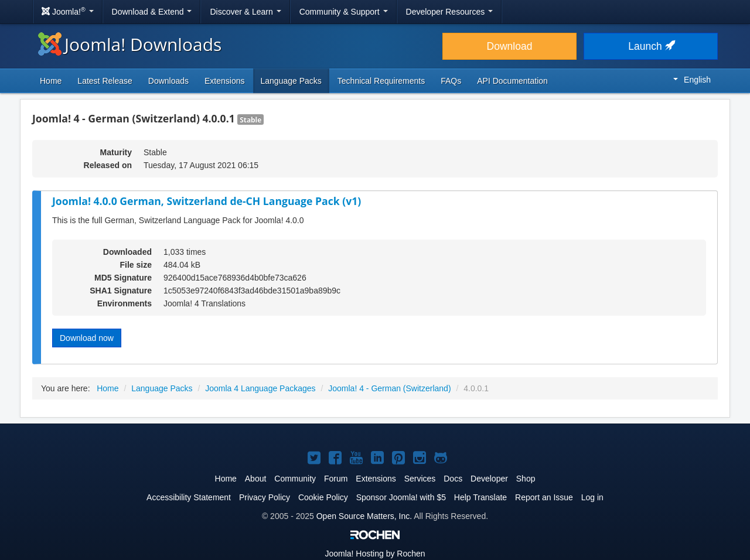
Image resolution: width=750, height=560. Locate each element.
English (692, 80)
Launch (650, 46)
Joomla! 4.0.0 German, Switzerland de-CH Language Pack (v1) (207, 201)
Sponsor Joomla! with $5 (401, 497)
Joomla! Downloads (130, 44)
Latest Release (105, 81)
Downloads (168, 81)
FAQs (451, 81)
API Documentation (512, 81)
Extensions (224, 81)
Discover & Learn (245, 12)
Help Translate (480, 497)
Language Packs (291, 81)
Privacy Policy (265, 497)
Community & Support (344, 12)
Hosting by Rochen (375, 554)
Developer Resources (450, 12)
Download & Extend (152, 12)
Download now (87, 338)
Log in (592, 497)
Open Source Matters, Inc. (364, 516)
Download (510, 46)
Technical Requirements (381, 81)
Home (51, 81)
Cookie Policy (323, 497)
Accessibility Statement (189, 497)
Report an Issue (544, 497)
